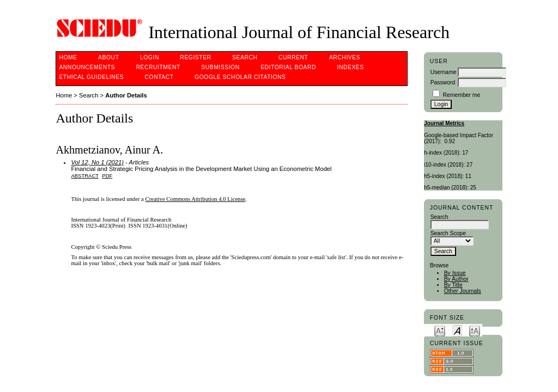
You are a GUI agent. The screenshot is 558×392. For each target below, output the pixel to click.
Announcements (87, 67)
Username (444, 72)
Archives (345, 57)
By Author (456, 279)
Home (68, 57)
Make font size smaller (440, 330)
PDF (107, 176)
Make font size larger (475, 330)
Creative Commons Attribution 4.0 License (196, 199)
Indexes (351, 67)
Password (443, 82)
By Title (453, 285)
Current (293, 57)
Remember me (462, 95)
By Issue (455, 273)
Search (245, 57)
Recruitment (158, 67)
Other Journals (463, 291)
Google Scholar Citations (240, 77)
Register (195, 57)
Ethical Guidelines (91, 77)
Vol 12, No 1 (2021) (97, 162)
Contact (159, 77)
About (108, 57)
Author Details (126, 95)
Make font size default (457, 330)
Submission (220, 67)
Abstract (85, 176)
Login (150, 57)
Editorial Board (288, 67)
